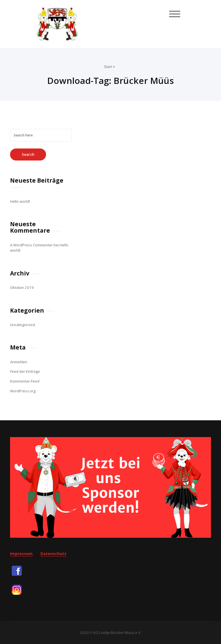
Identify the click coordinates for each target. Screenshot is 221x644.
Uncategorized (22, 325)
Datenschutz (53, 554)
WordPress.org (23, 391)
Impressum (21, 554)
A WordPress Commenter (31, 245)
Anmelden (19, 362)
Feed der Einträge (25, 371)
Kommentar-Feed (25, 381)
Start (108, 67)
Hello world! (20, 201)
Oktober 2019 (22, 287)
